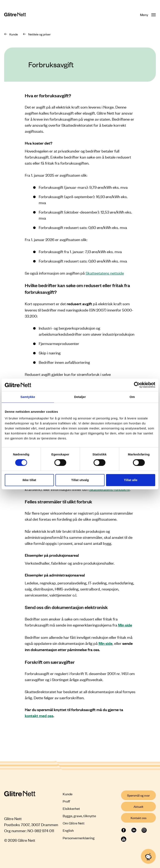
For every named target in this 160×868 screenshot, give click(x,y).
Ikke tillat (29, 480)
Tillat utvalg (80, 480)
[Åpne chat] (148, 856)
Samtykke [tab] (28, 397)
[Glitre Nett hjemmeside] (15, 15)
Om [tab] (132, 397)
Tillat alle (131, 480)
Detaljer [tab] (80, 397)
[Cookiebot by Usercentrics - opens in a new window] (137, 385)
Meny (148, 15)
